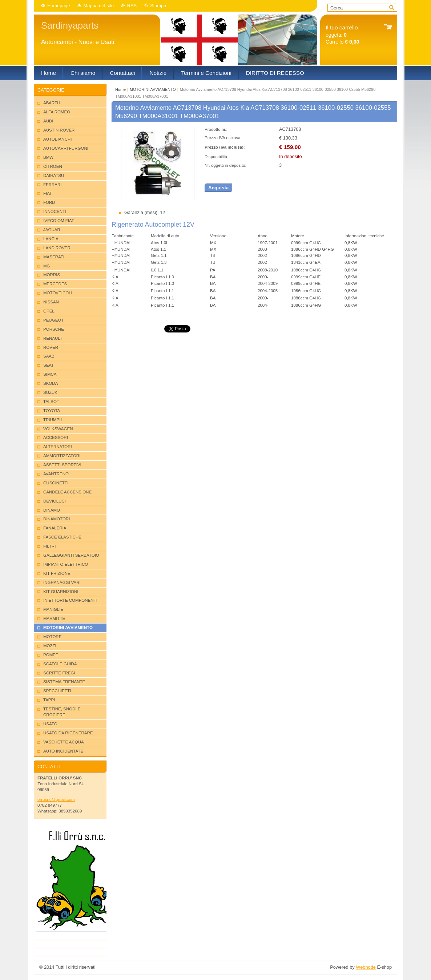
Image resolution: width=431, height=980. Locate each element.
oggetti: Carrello (342, 35)
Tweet (170, 328)
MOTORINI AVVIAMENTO (153, 89)
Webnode (366, 967)
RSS (132, 6)
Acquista (218, 188)
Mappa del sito (99, 6)
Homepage (59, 6)
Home (120, 89)
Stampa (158, 6)
